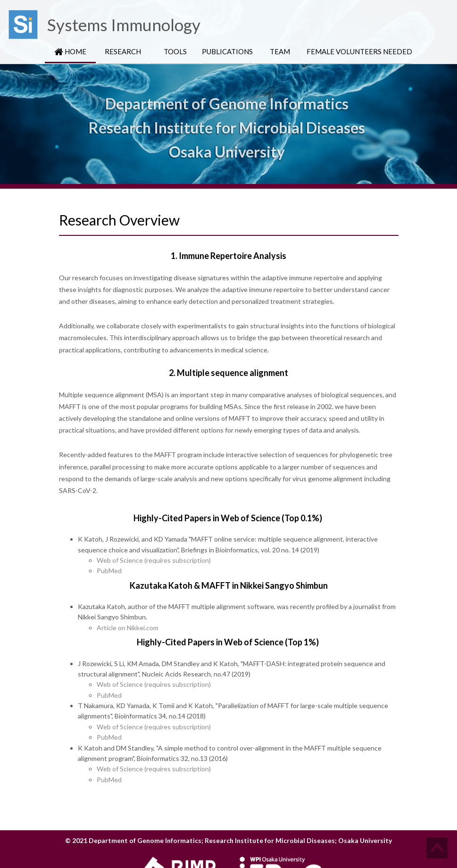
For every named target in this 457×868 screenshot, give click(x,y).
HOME (70, 51)
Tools (175, 51)
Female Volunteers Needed (359, 51)
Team (280, 51)
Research (123, 51)
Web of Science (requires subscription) (154, 560)
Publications (227, 51)
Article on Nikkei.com (128, 628)
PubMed (109, 571)
